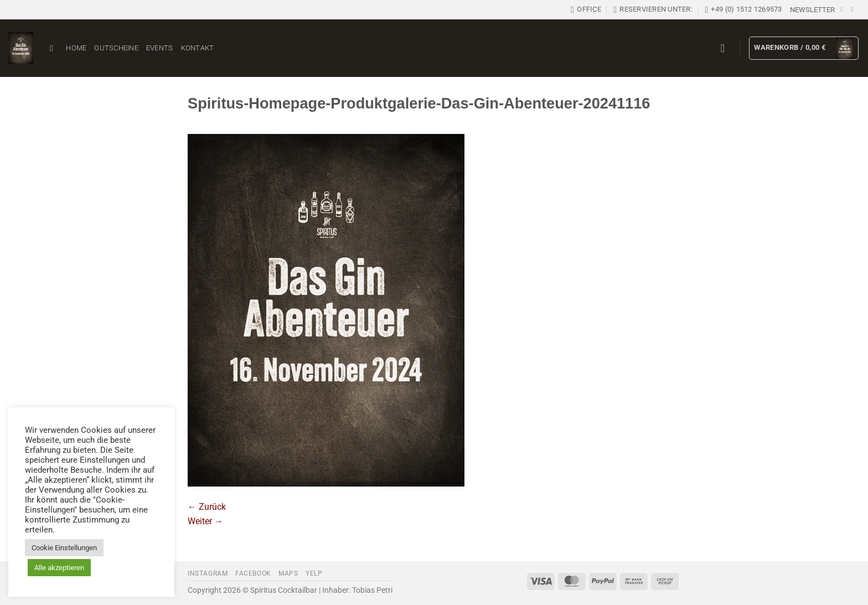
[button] (812, 10)
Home (76, 48)
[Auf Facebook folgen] (844, 9)
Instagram (208, 573)
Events (160, 48)
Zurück (207, 507)
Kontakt (198, 48)
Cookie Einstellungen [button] (64, 548)
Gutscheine (116, 48)
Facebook (253, 573)
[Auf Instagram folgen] (854, 9)
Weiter (205, 521)
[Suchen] (54, 48)
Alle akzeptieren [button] (59, 568)
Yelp (314, 573)
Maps (288, 573)
